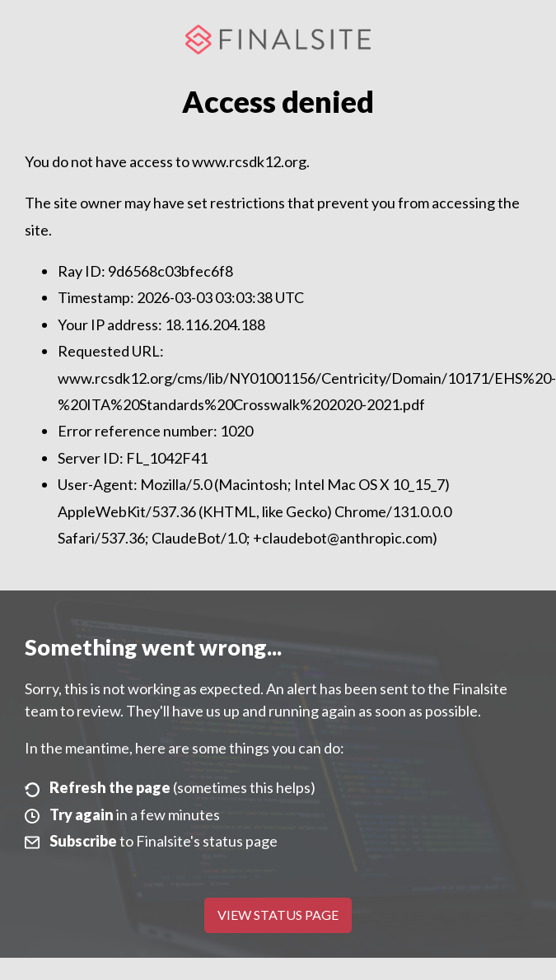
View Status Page (278, 915)
